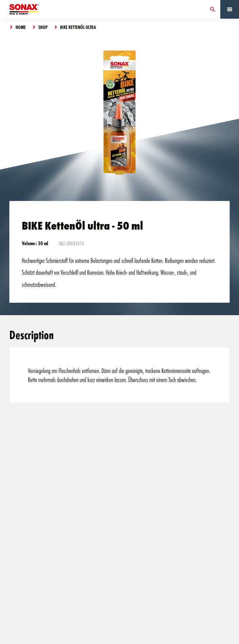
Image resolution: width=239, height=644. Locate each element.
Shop (43, 27)
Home (21, 27)
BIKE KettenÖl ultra (78, 27)
